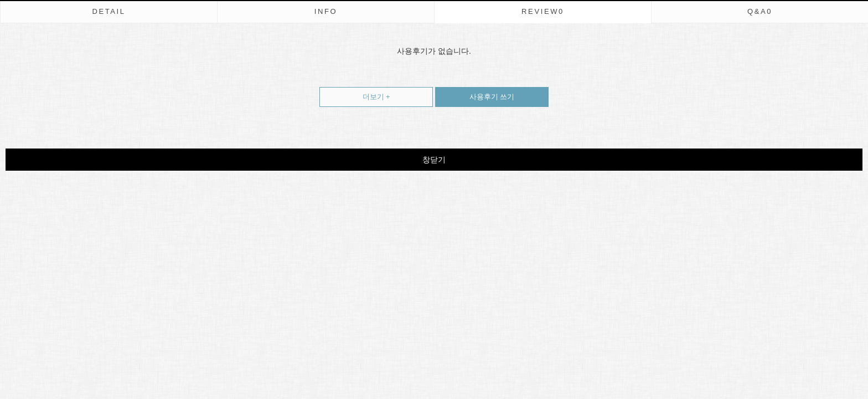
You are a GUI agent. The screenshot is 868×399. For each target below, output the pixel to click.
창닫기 (434, 160)
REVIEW (543, 11)
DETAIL (108, 11)
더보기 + (376, 97)
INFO (326, 11)
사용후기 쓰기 (475, 94)
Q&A (760, 11)
